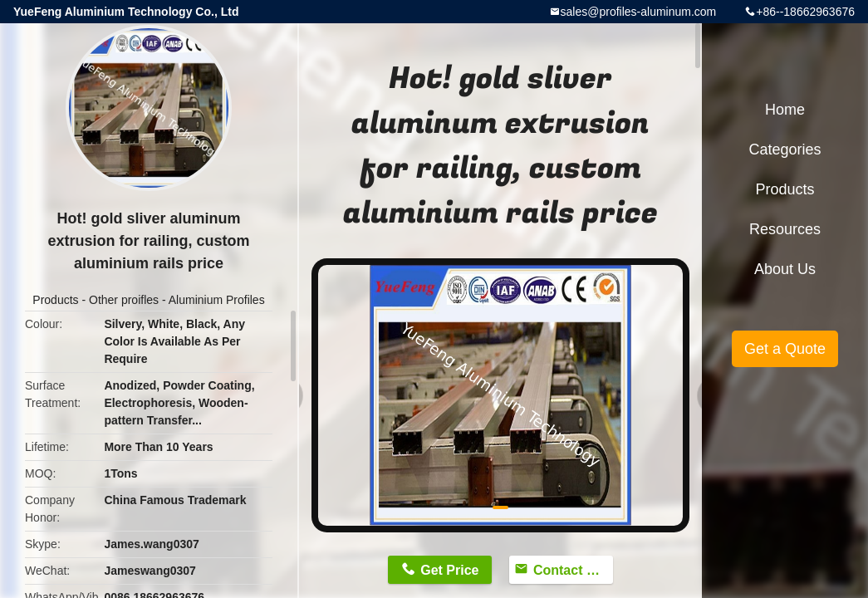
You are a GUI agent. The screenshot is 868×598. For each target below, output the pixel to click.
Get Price (449, 570)
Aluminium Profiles (217, 300)
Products (55, 300)
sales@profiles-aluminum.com (639, 12)
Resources (785, 229)
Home (785, 110)
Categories (785, 149)
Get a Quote (785, 349)
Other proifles (124, 300)
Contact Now (573, 570)
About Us (785, 269)
